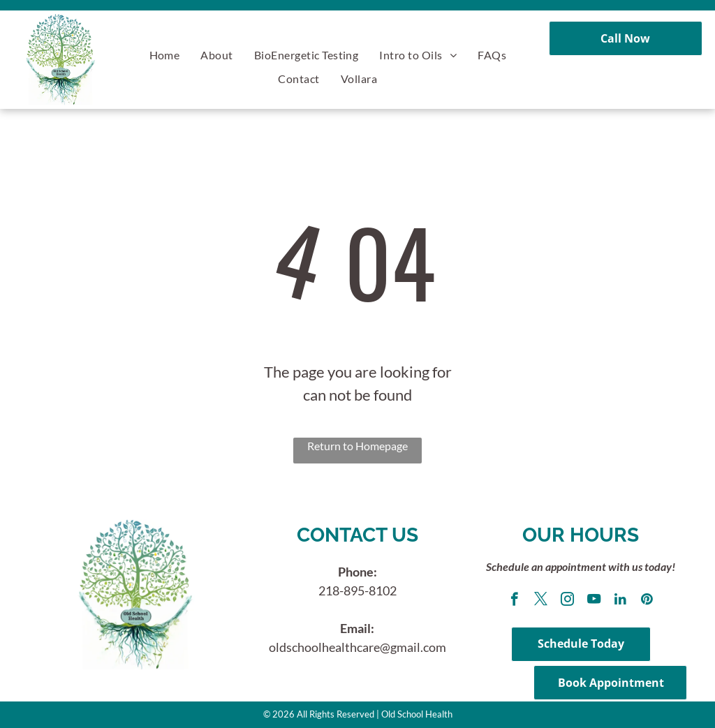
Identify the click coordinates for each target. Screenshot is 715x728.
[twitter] (541, 601)
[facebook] (514, 601)
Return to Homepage (357, 446)
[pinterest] (647, 601)
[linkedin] (620, 601)
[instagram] (567, 601)
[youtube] (594, 601)
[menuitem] (165, 54)
